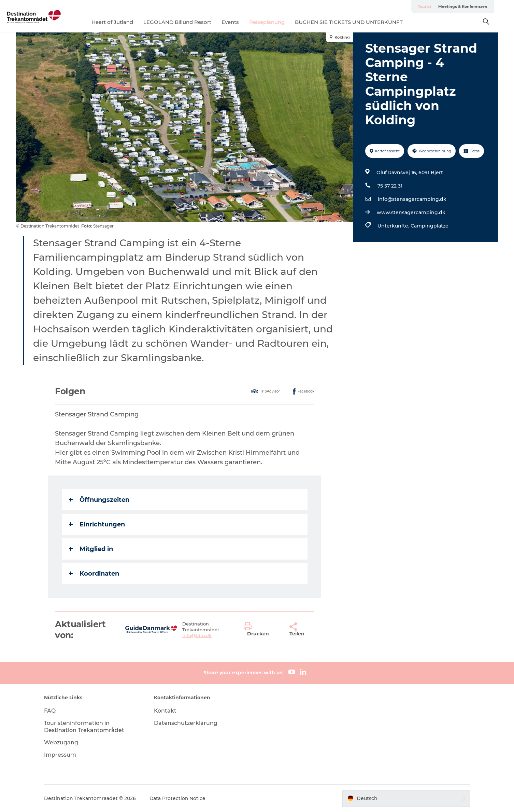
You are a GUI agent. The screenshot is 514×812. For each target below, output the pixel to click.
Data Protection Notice (179, 798)
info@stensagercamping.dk (412, 199)
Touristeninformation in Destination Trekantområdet (85, 727)
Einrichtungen (97, 524)
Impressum (61, 755)
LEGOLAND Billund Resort (187, 22)
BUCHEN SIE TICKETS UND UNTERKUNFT (359, 22)
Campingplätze (430, 226)
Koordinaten (94, 574)
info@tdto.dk (197, 635)
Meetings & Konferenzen (473, 6)
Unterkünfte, (394, 226)
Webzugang (62, 742)
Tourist (435, 6)
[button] (261, 630)
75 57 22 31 (390, 186)
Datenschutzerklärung (186, 723)
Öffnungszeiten (99, 500)
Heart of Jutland (122, 22)
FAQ (51, 711)
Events (240, 22)
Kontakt (166, 711)
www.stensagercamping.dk (411, 212)
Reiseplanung (277, 22)
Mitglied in (91, 549)
